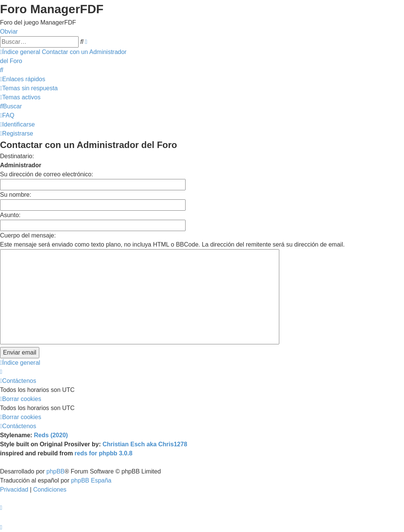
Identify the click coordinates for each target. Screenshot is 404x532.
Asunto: (10, 215)
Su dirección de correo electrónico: (46, 174)
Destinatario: (17, 156)
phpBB (56, 471)
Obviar (9, 32)
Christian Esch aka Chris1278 (145, 444)
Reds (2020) (51, 435)
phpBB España (91, 480)
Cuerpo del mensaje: (28, 235)
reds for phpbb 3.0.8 (103, 453)
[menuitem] (2, 70)
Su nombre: (16, 195)
